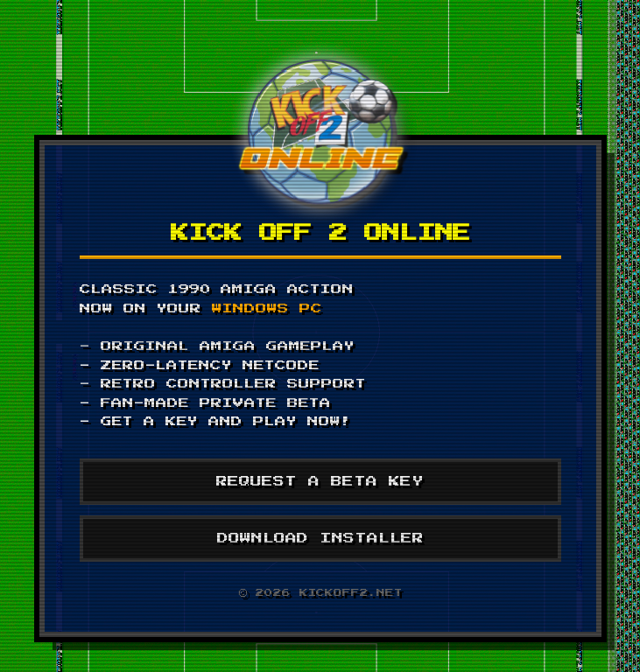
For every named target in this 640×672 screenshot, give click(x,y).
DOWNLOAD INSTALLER (320, 539)
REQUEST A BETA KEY (320, 482)
